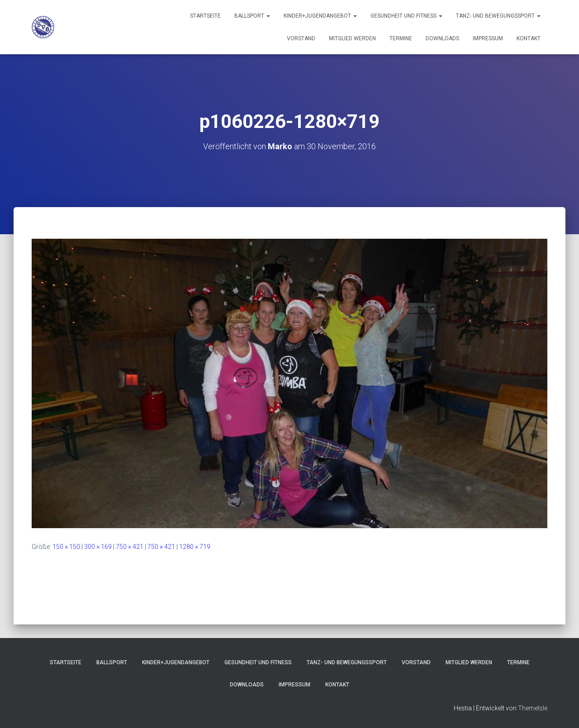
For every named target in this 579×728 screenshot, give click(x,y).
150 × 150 (66, 547)
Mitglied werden (352, 38)
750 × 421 (130, 547)
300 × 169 (98, 547)
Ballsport (252, 16)
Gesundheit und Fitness (406, 16)
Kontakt (529, 38)
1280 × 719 (195, 547)
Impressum (488, 38)
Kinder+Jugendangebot (320, 16)
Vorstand (301, 38)
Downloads (442, 38)
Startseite (205, 16)
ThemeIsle (533, 708)
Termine (401, 38)
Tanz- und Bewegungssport (498, 16)
